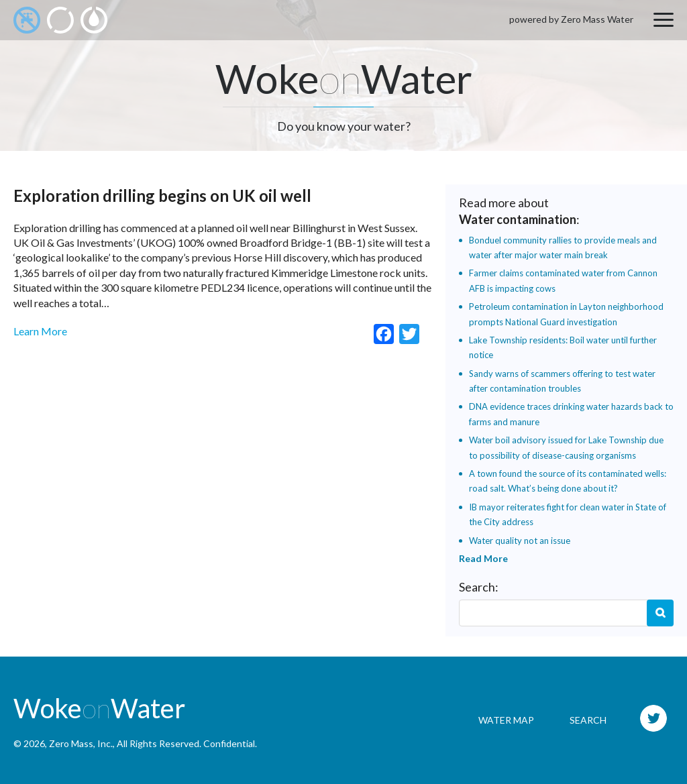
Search (660, 613)
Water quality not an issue (520, 541)
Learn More (40, 331)
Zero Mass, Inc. (81, 743)
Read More (483, 558)
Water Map (506, 720)
